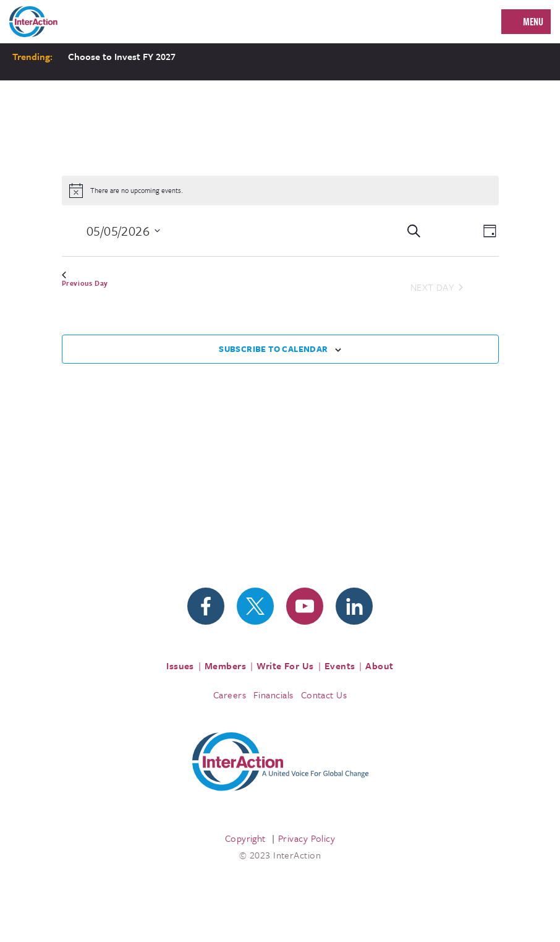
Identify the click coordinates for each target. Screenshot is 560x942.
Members (225, 666)
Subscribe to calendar (273, 349)
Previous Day (85, 280)
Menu (533, 22)
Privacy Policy (307, 838)
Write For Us (285, 666)
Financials (274, 695)
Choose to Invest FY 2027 (122, 56)
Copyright (245, 838)
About (379, 666)
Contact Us (324, 695)
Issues (180, 666)
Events (340, 666)
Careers (230, 695)
